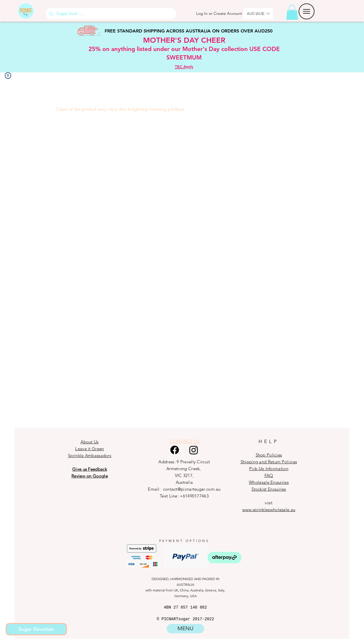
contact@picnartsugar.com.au (192, 489)
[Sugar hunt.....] (110, 14)
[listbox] (258, 14)
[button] (292, 12)
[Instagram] (194, 450)
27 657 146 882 (190, 607)
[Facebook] (175, 450)
